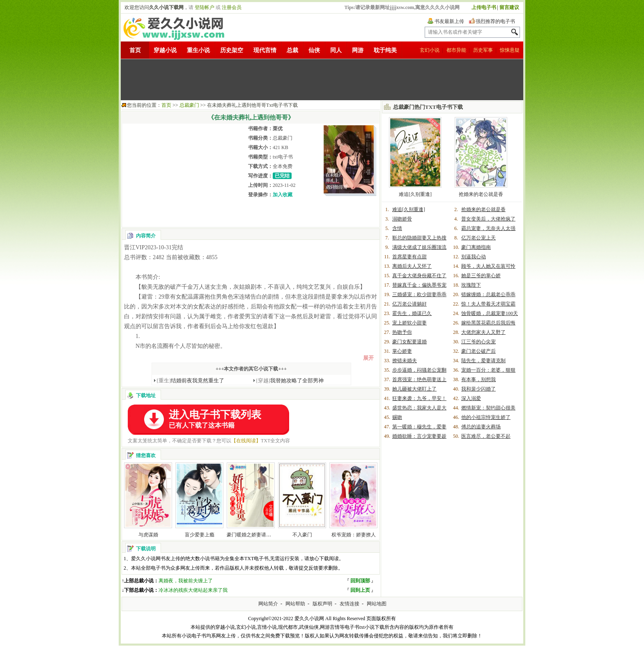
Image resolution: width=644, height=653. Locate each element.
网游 (358, 50)
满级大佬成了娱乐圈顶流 (419, 247)
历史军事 (483, 50)
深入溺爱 (471, 398)
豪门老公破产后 (478, 351)
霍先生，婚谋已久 (412, 313)
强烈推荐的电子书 (495, 21)
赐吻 (397, 417)
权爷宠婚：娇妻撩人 (354, 535)
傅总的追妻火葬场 (481, 427)
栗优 (278, 129)
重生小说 (198, 50)
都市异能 (456, 50)
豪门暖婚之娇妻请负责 (251, 535)
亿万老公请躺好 (409, 304)
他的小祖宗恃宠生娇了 (486, 417)
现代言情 (265, 50)
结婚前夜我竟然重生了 (191, 381)
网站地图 (377, 604)
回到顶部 (360, 581)
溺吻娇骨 (402, 219)
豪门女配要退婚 (409, 342)
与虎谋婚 (148, 535)
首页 (135, 50)
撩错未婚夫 (405, 361)
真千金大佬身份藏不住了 (419, 276)
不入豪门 (302, 535)
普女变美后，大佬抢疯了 (488, 219)
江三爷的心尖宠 (478, 342)
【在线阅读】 (246, 441)
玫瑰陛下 (471, 285)
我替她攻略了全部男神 (290, 381)
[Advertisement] (322, 80)
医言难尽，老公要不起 (486, 436)
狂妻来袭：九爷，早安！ (419, 398)
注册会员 (232, 7)
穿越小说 (165, 50)
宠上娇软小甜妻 (409, 323)
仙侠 (314, 50)
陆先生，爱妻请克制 (483, 361)
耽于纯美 (385, 50)
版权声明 (322, 604)
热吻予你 (402, 332)
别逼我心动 (474, 257)
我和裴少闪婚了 (478, 389)
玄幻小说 (430, 50)
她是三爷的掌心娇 (481, 276)
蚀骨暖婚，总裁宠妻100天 (490, 313)
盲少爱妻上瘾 (200, 535)
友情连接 (350, 604)
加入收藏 (283, 195)
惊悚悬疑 (510, 50)
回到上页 (360, 590)
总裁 (292, 50)
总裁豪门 (189, 105)
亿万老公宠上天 (478, 238)
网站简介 (268, 604)
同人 (336, 50)
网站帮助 (295, 604)
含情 (397, 228)
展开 (368, 358)
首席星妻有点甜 (409, 257)
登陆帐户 (205, 7)
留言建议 (509, 7)
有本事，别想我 (478, 379)
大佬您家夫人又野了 (483, 332)
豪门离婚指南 (476, 247)
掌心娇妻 (402, 351)
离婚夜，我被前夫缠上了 (186, 581)
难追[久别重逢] (415, 194)
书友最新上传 (449, 21)
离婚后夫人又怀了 (412, 266)
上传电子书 (484, 7)
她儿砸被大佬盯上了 (414, 389)
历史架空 (232, 50)
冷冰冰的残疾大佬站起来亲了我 (193, 590)
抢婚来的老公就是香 (481, 194)
